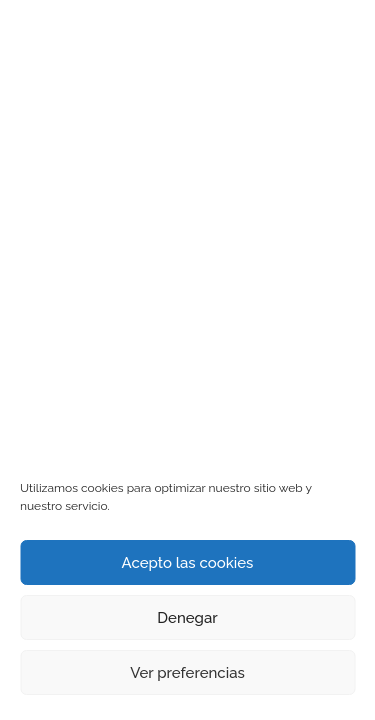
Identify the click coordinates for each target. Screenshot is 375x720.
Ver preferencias (187, 673)
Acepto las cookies (188, 563)
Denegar (187, 618)
